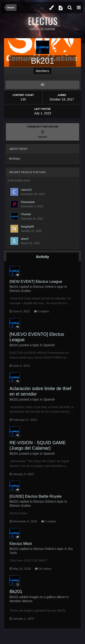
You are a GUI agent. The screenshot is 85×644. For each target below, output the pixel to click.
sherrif (25, 239)
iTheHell (26, 214)
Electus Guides (20, 291)
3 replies (41, 311)
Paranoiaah (28, 202)
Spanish (49, 345)
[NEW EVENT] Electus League (36, 282)
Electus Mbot (21, 544)
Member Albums (21, 601)
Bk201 (16, 591)
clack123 (26, 190)
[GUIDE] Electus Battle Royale (36, 496)
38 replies (43, 569)
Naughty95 (27, 227)
